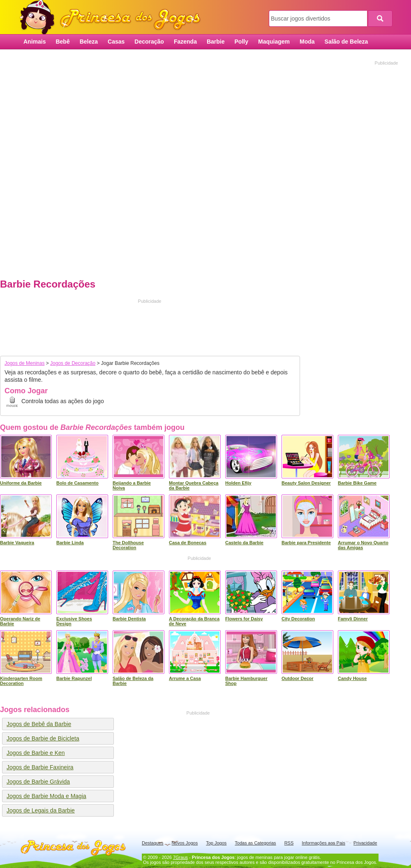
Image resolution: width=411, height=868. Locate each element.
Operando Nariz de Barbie (20, 621)
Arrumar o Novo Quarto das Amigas (363, 545)
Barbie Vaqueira (17, 543)
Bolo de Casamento (77, 483)
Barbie (216, 42)
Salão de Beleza (346, 42)
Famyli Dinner (353, 619)
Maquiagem (274, 42)
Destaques (153, 843)
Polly (241, 42)
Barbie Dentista (129, 619)
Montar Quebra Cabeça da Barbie (194, 485)
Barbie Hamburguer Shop (246, 681)
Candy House (352, 678)
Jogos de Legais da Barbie (41, 810)
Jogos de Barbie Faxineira (40, 767)
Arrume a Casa (185, 678)
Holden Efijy (238, 483)
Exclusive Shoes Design (74, 621)
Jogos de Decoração (73, 363)
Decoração (149, 42)
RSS (289, 843)
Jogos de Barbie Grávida (38, 782)
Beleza (89, 42)
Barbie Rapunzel (74, 678)
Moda (307, 42)
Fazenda (185, 42)
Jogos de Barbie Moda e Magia (46, 796)
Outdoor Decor (298, 678)
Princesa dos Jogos (113, 17)
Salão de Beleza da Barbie (133, 681)
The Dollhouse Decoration (128, 545)
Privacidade (365, 843)
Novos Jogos (185, 843)
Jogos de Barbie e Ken (36, 753)
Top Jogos (216, 843)
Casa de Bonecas (188, 543)
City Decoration (298, 619)
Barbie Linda (70, 543)
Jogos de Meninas (24, 363)
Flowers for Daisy (244, 619)
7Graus (180, 857)
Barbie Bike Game (357, 483)
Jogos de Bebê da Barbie (39, 724)
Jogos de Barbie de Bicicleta (43, 738)
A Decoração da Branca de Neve (194, 621)
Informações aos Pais (323, 843)
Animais (35, 42)
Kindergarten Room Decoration (21, 681)
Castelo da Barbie (244, 543)
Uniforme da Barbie (21, 483)
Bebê (62, 42)
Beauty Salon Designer (306, 483)
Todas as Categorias (255, 843)
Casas (116, 42)
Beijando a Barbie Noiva (132, 485)
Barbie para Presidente (306, 543)
